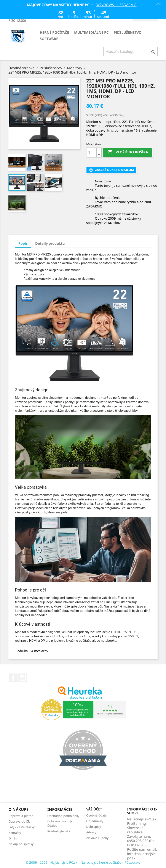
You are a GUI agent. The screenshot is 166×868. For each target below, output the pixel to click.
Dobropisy (94, 827)
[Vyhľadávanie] (130, 51)
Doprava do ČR (19, 821)
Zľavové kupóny (97, 838)
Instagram (23, 678)
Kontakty (15, 833)
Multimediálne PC (91, 32)
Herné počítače (54, 32)
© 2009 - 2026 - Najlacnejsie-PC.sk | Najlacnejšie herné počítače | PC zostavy (83, 862)
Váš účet (94, 809)
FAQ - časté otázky (22, 827)
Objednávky (95, 821)
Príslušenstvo (128, 32)
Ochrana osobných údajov (61, 823)
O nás (13, 838)
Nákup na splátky (21, 844)
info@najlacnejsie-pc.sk (142, 856)
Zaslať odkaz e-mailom (111, 170)
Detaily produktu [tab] (50, 243)
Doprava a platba (21, 816)
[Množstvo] (91, 152)
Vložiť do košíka (128, 152)
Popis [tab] (23, 243)
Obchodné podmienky (63, 816)
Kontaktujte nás (59, 831)
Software (49, 39)
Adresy (91, 832)
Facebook (13, 678)
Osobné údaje (96, 815)
